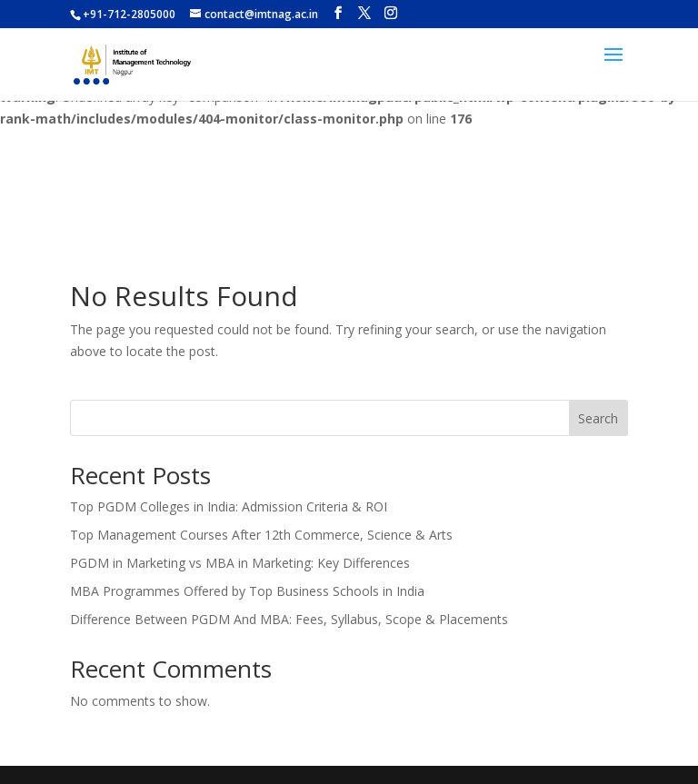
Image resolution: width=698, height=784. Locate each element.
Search (598, 418)
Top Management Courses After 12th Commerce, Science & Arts (261, 535)
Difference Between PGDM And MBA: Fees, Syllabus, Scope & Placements (289, 619)
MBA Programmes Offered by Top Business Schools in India (247, 591)
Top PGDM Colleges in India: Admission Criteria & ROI (229, 506)
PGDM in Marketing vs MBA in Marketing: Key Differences (240, 563)
